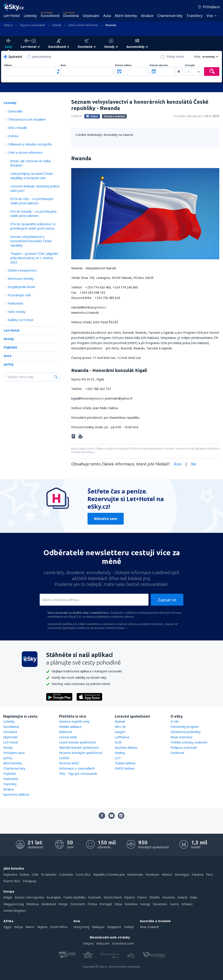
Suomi (174, 904)
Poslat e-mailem (114, 116)
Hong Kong (81, 927)
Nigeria (42, 927)
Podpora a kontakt (184, 747)
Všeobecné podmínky (186, 732)
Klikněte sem (106, 519)
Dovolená (71, 16)
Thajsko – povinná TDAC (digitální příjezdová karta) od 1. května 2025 (34, 258)
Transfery (194, 16)
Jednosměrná (42, 57)
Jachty (9, 364)
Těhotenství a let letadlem (27, 119)
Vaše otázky (17, 312)
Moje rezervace (182, 737)
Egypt (8, 927)
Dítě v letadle (18, 128)
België (8, 897)
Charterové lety (170, 16)
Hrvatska (169, 897)
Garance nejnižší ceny (74, 721)
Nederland (49, 904)
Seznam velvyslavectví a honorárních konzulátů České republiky (31, 241)
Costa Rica (83, 874)
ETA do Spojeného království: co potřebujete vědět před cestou (33, 226)
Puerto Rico (12, 881)
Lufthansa (122, 737)
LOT (118, 758)
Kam (63, 65)
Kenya (19, 927)
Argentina (10, 874)
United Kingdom (15, 911)
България (54, 897)
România (131, 904)
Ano (178, 464)
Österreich (78, 904)
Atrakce (147, 16)
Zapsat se (167, 600)
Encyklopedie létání (22, 287)
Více (210, 16)
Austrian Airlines (126, 747)
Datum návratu (159, 65)
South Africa (59, 927)
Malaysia (98, 927)
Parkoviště (16, 303)
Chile (35, 874)
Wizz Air (120, 727)
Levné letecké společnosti (77, 742)
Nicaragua (182, 874)
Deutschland (113, 897)
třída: (198, 57)
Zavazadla (15, 111)
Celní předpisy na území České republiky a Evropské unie (32, 176)
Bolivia (24, 874)
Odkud (8, 65)
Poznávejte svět (20, 295)
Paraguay (30, 881)
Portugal (106, 904)
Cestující (190, 65)
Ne (194, 464)
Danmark (95, 897)
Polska (92, 904)
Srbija (118, 904)
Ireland (182, 897)
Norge (63, 904)
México (167, 874)
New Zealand (149, 927)
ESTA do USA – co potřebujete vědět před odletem (32, 201)
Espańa (129, 897)
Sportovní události (16, 794)
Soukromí (177, 753)
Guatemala (135, 874)
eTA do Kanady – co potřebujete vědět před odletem (33, 214)
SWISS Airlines (125, 768)
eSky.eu (88, 943)
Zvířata (13, 136)
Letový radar (68, 737)
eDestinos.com (123, 943)
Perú (209, 874)
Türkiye (129, 927)
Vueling (120, 753)
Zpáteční (15, 57)
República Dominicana (109, 874)
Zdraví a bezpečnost (22, 270)
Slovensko (160, 904)
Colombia (66, 874)
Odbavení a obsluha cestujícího (30, 144)
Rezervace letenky (21, 279)
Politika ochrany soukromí (189, 742)
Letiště (64, 758)
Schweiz (187, 904)
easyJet (120, 732)
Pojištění (10, 347)
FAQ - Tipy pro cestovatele (78, 774)
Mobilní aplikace (70, 727)
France (142, 897)
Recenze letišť (69, 763)
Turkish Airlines (125, 763)
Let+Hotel (12, 16)
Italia (193, 897)
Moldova (33, 904)
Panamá (198, 874)
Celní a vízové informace (25, 152)
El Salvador (49, 874)
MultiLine (66, 732)
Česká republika (74, 897)
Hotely (9, 339)
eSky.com (103, 943)
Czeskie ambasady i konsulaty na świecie (104, 135)
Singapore (114, 927)
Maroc (30, 927)
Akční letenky (126, 16)
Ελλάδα (155, 897)
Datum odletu (123, 65)
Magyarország (14, 904)
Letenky (30, 16)
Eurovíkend (50, 16)
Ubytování (91, 16)
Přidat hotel (175, 57)
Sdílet (92, 116)
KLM (118, 742)
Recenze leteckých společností (81, 753)
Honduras (152, 874)
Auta (107, 16)
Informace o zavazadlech (77, 768)
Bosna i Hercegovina (29, 897)
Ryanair (120, 721)
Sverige (145, 904)
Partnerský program (185, 727)
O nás (175, 721)
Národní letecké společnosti (79, 747)
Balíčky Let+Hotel (21, 320)
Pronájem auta (14, 753)
